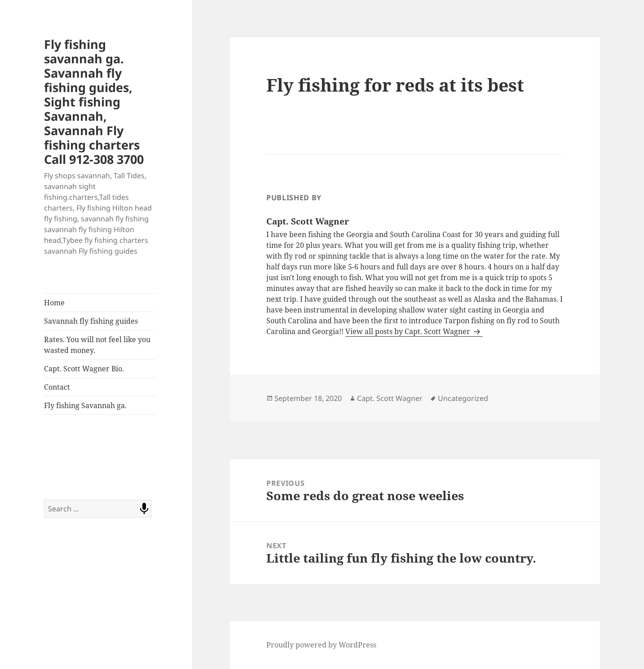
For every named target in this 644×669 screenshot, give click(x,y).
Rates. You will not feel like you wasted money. (97, 345)
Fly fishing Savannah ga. (85, 405)
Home (54, 303)
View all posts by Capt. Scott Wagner (409, 331)
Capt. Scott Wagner (390, 398)
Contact (57, 387)
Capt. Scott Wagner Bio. (84, 369)
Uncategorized (463, 398)
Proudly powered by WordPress (321, 645)
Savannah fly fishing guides (91, 321)
